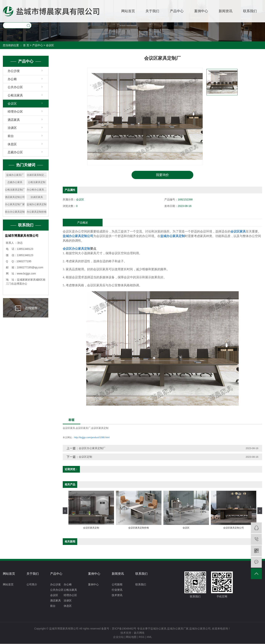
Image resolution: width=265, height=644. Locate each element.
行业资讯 (117, 590)
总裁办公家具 (15, 182)
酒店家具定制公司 (15, 197)
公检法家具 (15, 95)
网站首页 (128, 11)
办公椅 (12, 79)
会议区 (50, 45)
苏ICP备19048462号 (124, 629)
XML (149, 637)
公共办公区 (15, 87)
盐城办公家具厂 (15, 175)
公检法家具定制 (37, 182)
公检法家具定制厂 (15, 190)
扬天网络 (139, 633)
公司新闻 (117, 585)
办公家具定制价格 (37, 212)
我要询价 (162, 175)
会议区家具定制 (100, 428)
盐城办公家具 (158, 629)
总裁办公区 (15, 152)
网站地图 (131, 637)
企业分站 (118, 637)
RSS (142, 637)
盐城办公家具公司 (200, 629)
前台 (11, 136)
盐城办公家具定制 (37, 204)
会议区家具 (69, 428)
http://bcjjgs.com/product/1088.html (92, 438)
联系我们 (250, 11)
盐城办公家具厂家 (178, 629)
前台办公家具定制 (15, 212)
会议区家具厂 (83, 428)
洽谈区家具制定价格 (37, 175)
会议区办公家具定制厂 (92, 448)
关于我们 (152, 11)
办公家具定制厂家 (15, 204)
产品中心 (177, 11)
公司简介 (32, 585)
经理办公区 (15, 112)
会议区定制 (85, 457)
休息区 (12, 144)
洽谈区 (12, 128)
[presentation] (65, 511)
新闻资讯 (226, 11)
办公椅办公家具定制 (37, 190)
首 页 (26, 45)
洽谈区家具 (37, 197)
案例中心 (201, 11)
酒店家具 (14, 120)
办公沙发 (14, 71)
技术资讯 (117, 595)
